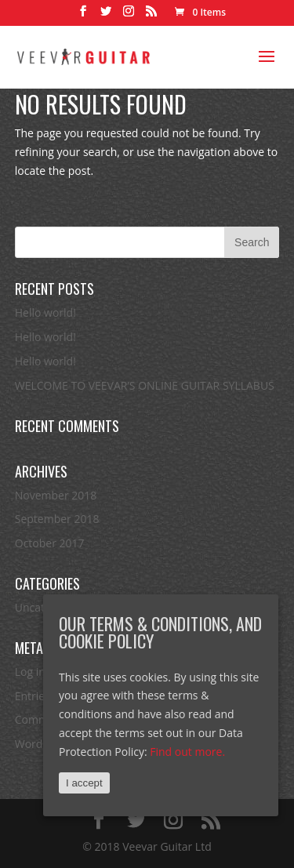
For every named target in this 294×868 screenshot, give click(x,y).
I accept (84, 783)
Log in (30, 672)
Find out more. (187, 752)
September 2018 (57, 519)
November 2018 (56, 495)
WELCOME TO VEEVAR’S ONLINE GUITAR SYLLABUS (145, 385)
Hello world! (45, 312)
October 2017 (50, 543)
